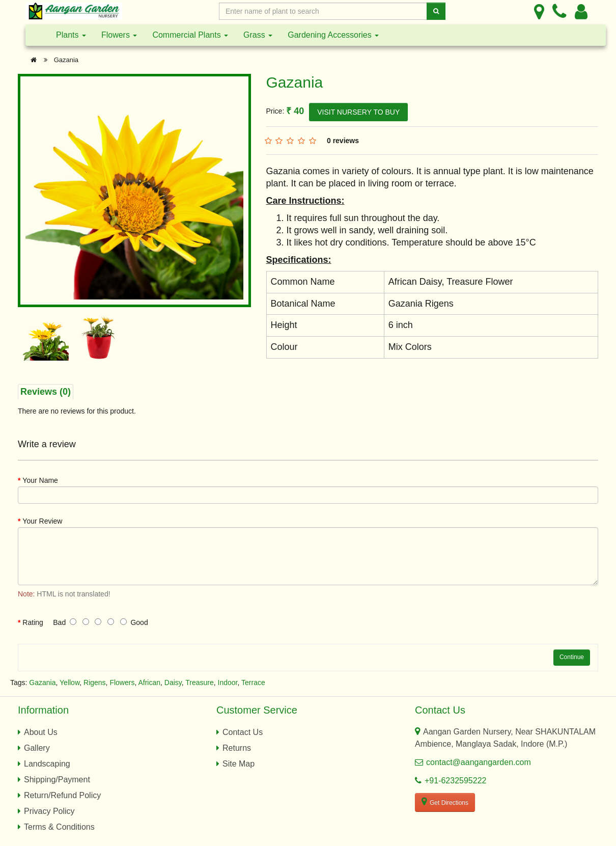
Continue (572, 657)
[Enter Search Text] (323, 11)
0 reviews (343, 141)
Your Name (40, 480)
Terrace (253, 683)
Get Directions (445, 802)
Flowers (119, 35)
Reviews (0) (46, 392)
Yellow (69, 683)
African (149, 683)
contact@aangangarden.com (479, 762)
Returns (237, 748)
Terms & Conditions (59, 827)
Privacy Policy (49, 811)
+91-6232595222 (455, 781)
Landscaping (47, 764)
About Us (41, 732)
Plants (71, 35)
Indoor (228, 683)
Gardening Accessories (333, 35)
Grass (258, 35)
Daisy (173, 683)
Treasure (200, 683)
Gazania (66, 60)
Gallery (37, 748)
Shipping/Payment (57, 780)
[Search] (436, 11)
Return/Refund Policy (62, 795)
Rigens (95, 683)
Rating (33, 622)
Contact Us (243, 732)
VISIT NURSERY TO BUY (358, 112)
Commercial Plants (190, 35)
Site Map (239, 764)
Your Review (42, 521)
